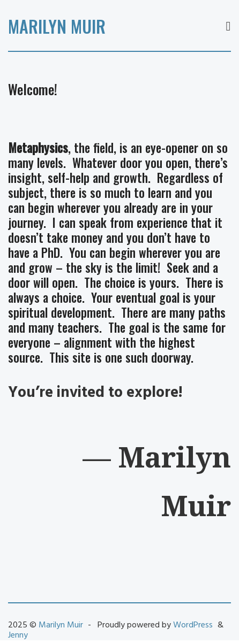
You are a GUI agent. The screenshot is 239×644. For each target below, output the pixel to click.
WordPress (193, 625)
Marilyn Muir (57, 26)
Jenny (18, 635)
